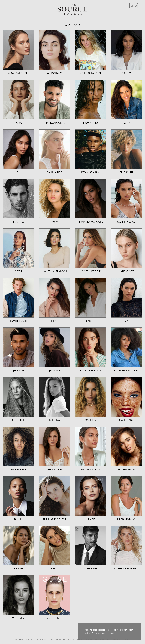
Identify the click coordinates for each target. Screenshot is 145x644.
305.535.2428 (46, 640)
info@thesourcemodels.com (71, 640)
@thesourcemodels (27, 640)
